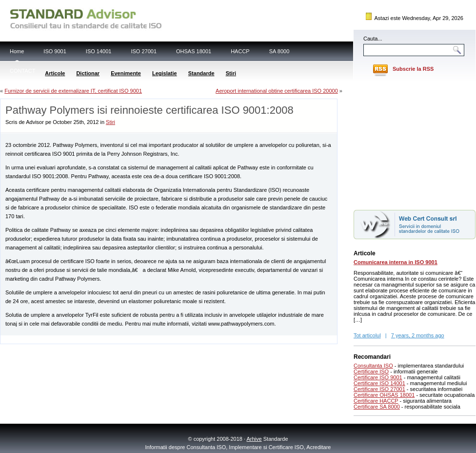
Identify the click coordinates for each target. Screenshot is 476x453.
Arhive (254, 439)
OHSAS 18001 (194, 51)
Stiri (231, 73)
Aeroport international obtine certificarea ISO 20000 (277, 91)
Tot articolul (367, 335)
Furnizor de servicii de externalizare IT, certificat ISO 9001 (73, 91)
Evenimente (126, 73)
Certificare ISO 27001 (379, 389)
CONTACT (22, 71)
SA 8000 (279, 51)
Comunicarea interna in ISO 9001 (396, 262)
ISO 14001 (99, 51)
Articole (55, 73)
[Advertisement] (115, 339)
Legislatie (165, 73)
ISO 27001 (144, 51)
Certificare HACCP (376, 401)
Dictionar (88, 73)
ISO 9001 (55, 51)
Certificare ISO (371, 371)
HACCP (240, 51)
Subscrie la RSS (413, 69)
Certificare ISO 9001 (378, 377)
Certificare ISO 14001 (379, 383)
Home (17, 51)
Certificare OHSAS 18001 (384, 395)
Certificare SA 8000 (377, 407)
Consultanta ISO (373, 366)
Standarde (201, 73)
